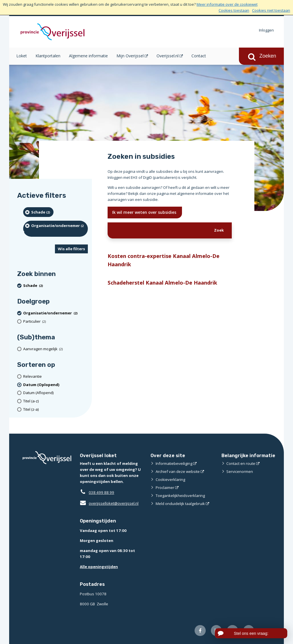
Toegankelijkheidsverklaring (180, 496)
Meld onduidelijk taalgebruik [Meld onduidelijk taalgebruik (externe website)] (180, 504)
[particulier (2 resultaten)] (56, 321)
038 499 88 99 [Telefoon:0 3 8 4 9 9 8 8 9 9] (101, 492)
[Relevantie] (56, 376)
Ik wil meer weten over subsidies (145, 212)
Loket (22, 56)
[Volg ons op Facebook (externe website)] (200, 631)
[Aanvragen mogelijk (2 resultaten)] (56, 349)
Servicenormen (240, 471)
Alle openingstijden (99, 567)
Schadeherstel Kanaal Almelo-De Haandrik (162, 282)
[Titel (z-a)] (56, 409)
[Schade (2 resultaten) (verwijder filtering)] (38, 212)
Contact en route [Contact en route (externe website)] (241, 463)
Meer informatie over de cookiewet (227, 4)
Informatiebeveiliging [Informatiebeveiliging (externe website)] (174, 463)
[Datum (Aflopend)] (56, 393)
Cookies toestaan (234, 10)
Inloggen (266, 30)
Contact (199, 56)
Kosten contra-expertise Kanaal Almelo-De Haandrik (164, 260)
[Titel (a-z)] (56, 401)
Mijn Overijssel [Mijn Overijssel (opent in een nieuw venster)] (130, 56)
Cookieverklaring (170, 479)
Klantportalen (48, 56)
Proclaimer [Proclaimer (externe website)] (165, 488)
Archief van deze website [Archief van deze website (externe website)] (178, 471)
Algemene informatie (88, 56)
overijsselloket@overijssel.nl (109, 503)
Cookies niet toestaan (271, 10)
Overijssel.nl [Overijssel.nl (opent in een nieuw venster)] (168, 56)
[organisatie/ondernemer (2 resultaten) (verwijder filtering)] (56, 229)
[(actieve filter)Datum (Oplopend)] (56, 385)
